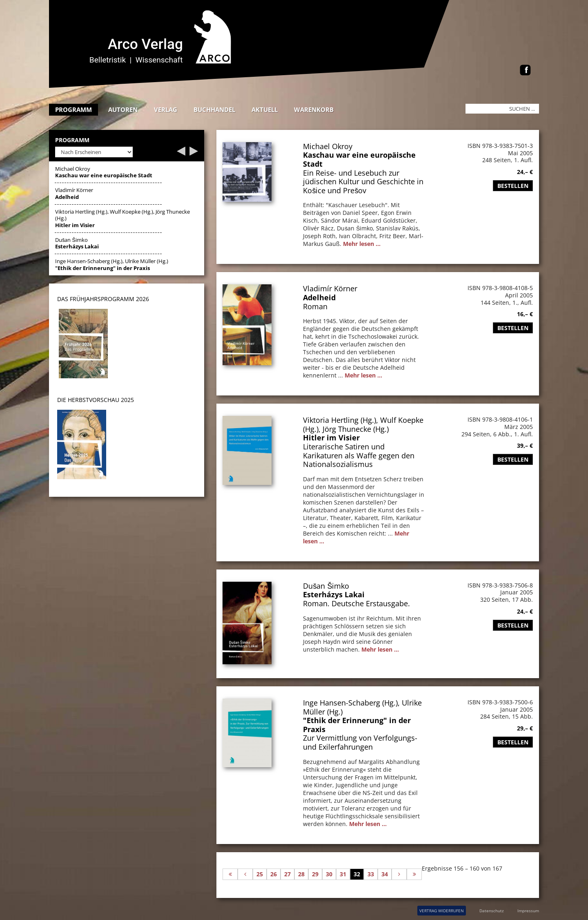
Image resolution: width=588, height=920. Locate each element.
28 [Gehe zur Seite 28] (301, 874)
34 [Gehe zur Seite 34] (385, 874)
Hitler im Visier (331, 438)
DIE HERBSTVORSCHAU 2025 (96, 400)
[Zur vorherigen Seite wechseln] (245, 874)
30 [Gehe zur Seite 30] (329, 874)
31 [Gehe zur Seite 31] (343, 874)
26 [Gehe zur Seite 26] (274, 874)
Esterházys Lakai (334, 594)
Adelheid (319, 297)
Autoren (123, 109)
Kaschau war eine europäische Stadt (359, 159)
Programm (73, 109)
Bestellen (513, 186)
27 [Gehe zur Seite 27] (287, 874)
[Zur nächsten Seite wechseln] (399, 874)
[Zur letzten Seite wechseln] (414, 874)
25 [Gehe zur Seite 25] (260, 874)
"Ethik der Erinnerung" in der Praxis (357, 725)
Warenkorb (314, 109)
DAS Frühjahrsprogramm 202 (101, 299)
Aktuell (265, 109)
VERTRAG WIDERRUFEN (442, 911)
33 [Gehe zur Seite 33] (371, 874)
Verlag (166, 109)
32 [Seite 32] (357, 874)
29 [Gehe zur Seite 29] (315, 874)
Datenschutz (492, 911)
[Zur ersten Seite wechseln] (230, 874)
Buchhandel (214, 109)
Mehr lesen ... (362, 244)
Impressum (528, 911)
